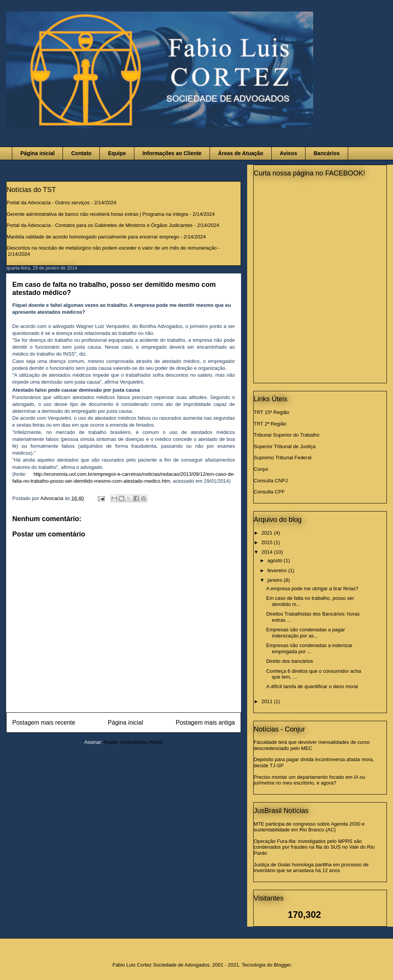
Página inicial (37, 153)
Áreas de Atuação (241, 153)
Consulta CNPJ (271, 481)
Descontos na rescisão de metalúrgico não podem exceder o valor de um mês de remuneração (112, 248)
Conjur (261, 469)
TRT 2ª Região (270, 424)
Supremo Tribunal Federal (282, 458)
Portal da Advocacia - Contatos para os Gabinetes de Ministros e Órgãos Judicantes (100, 225)
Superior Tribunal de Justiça (285, 446)
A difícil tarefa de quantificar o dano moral (312, 686)
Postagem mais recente (44, 723)
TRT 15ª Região (272, 412)
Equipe (117, 153)
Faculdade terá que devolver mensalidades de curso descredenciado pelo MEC (312, 745)
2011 (268, 701)
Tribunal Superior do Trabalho (287, 435)
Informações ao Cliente (172, 153)
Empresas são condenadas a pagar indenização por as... (305, 633)
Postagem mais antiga (205, 723)
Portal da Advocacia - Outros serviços (48, 203)
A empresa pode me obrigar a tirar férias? (312, 588)
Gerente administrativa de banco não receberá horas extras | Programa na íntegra (97, 214)
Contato (81, 153)
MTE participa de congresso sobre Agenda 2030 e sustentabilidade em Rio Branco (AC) (309, 827)
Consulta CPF (269, 492)
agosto (276, 560)
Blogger (282, 965)
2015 (268, 542)
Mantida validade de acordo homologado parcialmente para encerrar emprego (93, 237)
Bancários (327, 153)
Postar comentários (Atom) (133, 742)
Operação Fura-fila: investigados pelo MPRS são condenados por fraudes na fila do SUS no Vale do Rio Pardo (314, 847)
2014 (268, 552)
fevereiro (278, 570)
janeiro (276, 580)
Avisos (288, 153)
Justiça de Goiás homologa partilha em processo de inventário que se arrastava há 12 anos (311, 868)
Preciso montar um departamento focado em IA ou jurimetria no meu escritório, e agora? (310, 780)
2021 (268, 533)
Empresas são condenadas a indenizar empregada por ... (309, 648)
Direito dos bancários (289, 661)
